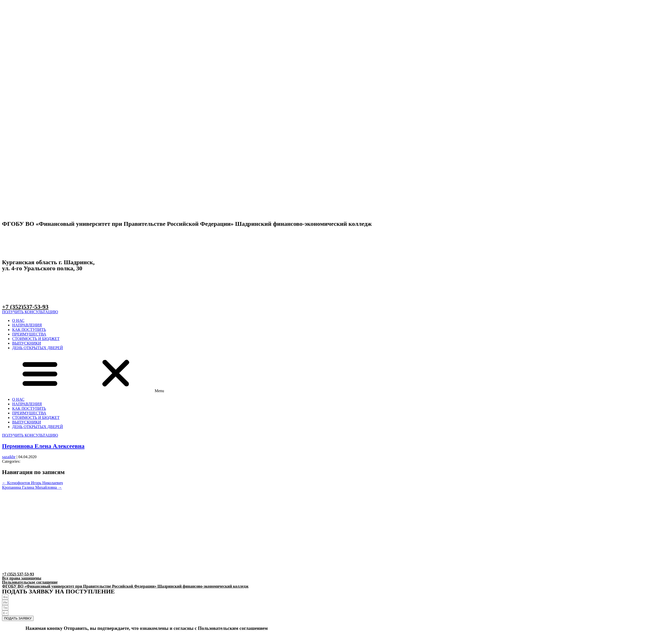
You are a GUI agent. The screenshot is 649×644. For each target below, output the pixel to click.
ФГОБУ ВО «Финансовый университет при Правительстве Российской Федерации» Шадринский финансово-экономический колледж (125, 586)
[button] (30, 312)
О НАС (18, 320)
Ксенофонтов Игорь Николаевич (32, 483)
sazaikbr (9, 457)
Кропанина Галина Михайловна (32, 487)
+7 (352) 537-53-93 (18, 574)
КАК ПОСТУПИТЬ (29, 330)
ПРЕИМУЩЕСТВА (29, 334)
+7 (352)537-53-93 (25, 307)
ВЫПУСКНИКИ (27, 343)
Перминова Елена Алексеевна (43, 446)
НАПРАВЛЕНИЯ (27, 325)
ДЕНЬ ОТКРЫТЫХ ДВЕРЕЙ (38, 348)
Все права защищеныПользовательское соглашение (30, 580)
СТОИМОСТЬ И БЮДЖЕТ (36, 339)
